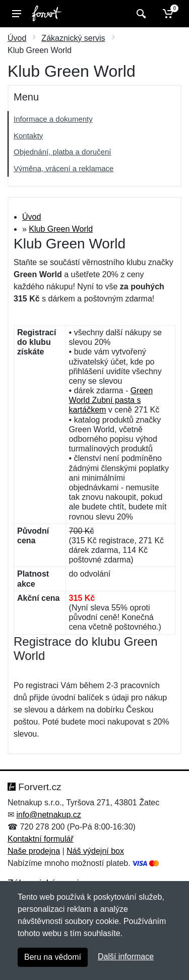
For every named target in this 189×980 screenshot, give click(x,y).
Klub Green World (61, 229)
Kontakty (28, 136)
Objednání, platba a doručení (62, 152)
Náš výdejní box (95, 851)
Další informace (126, 957)
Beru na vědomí (53, 957)
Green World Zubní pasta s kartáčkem (111, 400)
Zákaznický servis (73, 38)
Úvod (17, 38)
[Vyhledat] (140, 14)
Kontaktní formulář (41, 839)
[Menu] (17, 14)
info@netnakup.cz (48, 815)
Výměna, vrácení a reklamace (64, 168)
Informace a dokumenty (53, 119)
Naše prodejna (34, 851)
